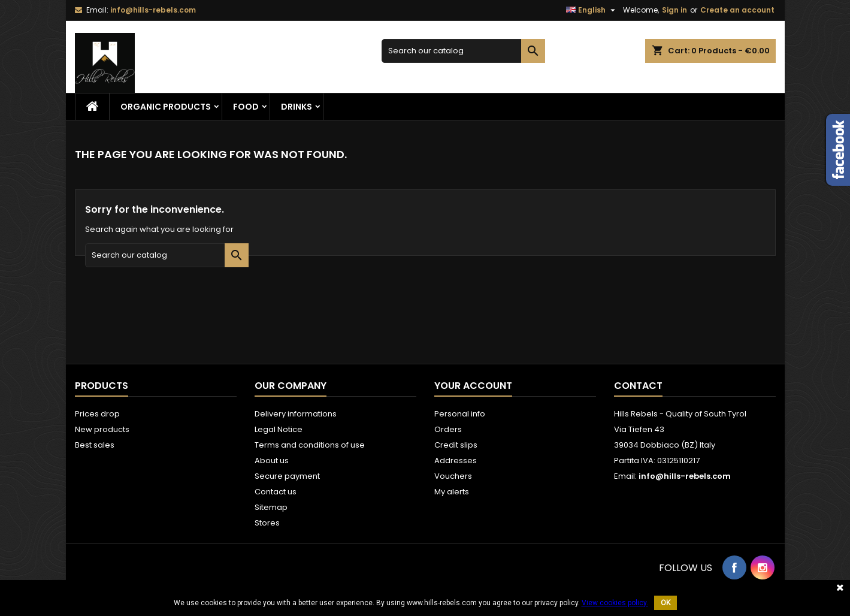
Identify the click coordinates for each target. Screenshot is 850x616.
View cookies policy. (615, 603)
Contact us (276, 492)
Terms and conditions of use (310, 445)
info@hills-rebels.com (153, 10)
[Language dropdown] (592, 10)
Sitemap (271, 507)
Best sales (95, 445)
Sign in (674, 10)
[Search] (463, 51)
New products (102, 429)
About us (272, 461)
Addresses (456, 461)
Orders (448, 429)
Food (246, 107)
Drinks (297, 107)
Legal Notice (279, 429)
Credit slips (456, 445)
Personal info (460, 414)
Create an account (737, 10)
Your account (473, 386)
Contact (638, 386)
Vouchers (453, 476)
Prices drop (97, 414)
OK (666, 603)
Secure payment (287, 476)
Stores (267, 523)
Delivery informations (296, 414)
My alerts (452, 492)
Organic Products (166, 107)
